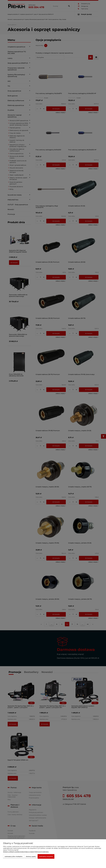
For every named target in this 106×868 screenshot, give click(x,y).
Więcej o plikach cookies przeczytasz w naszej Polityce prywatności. (26, 852)
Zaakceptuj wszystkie (46, 856)
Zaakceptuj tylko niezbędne (14, 856)
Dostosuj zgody (31, 856)
